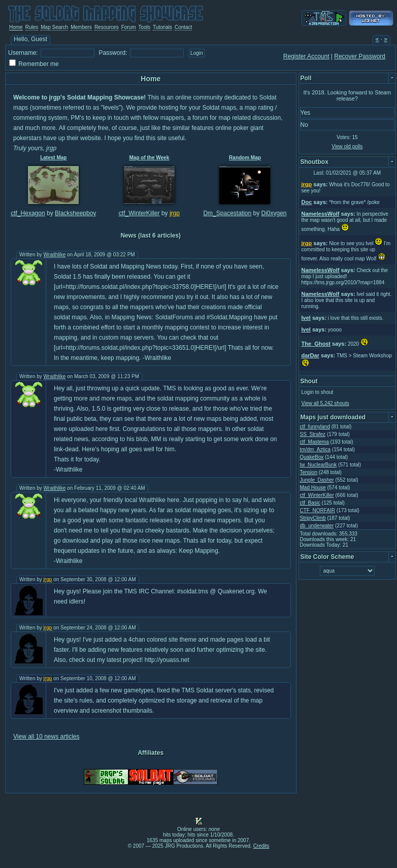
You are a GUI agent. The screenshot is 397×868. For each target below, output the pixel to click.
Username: (23, 53)
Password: (113, 53)
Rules (32, 27)
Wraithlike (55, 255)
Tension (309, 472)
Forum (129, 27)
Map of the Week (150, 158)
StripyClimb (313, 518)
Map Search (54, 27)
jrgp (175, 213)
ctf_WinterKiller (139, 213)
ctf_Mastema (315, 442)
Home (16, 27)
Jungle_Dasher (317, 480)
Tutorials (162, 27)
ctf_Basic (310, 503)
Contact (183, 27)
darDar (310, 355)
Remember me (38, 64)
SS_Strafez (313, 434)
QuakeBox (312, 457)
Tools (144, 27)
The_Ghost (316, 344)
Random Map (245, 158)
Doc (307, 202)
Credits (261, 846)
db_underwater (317, 526)
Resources (107, 27)
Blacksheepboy (75, 213)
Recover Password (360, 56)
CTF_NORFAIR (318, 510)
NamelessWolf (321, 214)
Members (81, 27)
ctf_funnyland (315, 427)
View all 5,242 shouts (325, 403)
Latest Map (53, 158)
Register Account (306, 56)
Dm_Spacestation (227, 213)
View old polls (347, 146)
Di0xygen (274, 213)
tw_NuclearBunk (319, 465)
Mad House (313, 488)
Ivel (306, 318)
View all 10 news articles (46, 737)
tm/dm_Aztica (316, 449)
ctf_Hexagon (28, 213)
